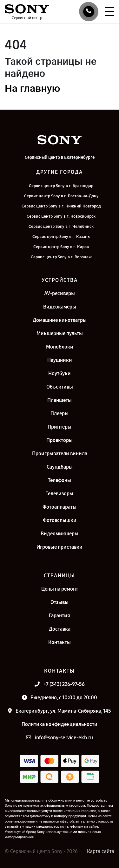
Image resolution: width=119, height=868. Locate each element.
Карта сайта (101, 851)
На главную (32, 88)
